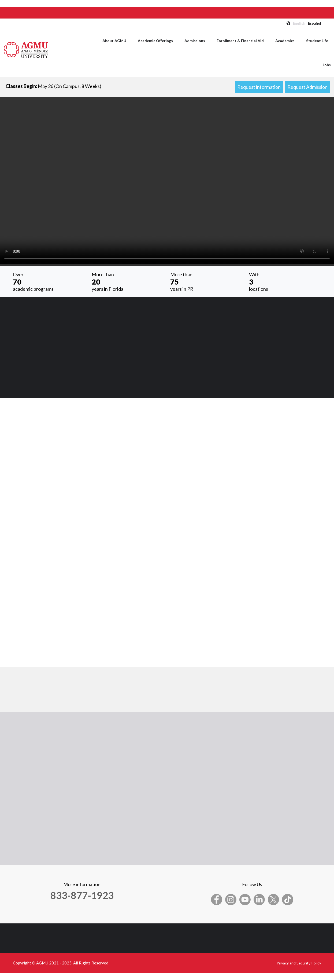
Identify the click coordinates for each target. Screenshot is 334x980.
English (299, 23)
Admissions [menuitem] (195, 41)
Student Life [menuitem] (317, 41)
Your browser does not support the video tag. (167, 181)
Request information (259, 87)
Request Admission (307, 87)
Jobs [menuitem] (327, 65)
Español (315, 23)
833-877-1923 (82, 895)
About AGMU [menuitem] (114, 41)
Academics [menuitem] (285, 41)
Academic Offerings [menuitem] (155, 41)
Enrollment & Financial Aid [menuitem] (240, 41)
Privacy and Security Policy (299, 963)
